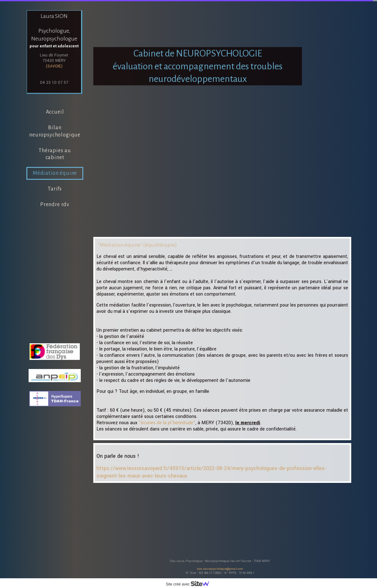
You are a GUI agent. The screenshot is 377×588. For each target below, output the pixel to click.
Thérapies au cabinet (55, 154)
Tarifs (55, 189)
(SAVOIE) (54, 66)
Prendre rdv (55, 205)
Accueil (55, 112)
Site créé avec (190, 584)
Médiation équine (55, 173)
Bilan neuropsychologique (55, 131)
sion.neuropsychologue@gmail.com (220, 569)
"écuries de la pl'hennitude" (167, 423)
